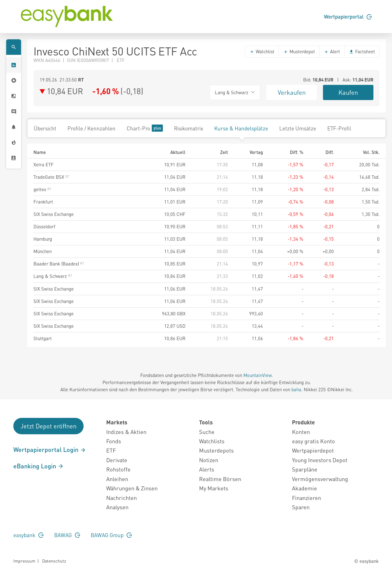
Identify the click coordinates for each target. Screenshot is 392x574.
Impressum (24, 561)
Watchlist (262, 51)
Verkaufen (292, 92)
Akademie (305, 488)
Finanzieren (307, 498)
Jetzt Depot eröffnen (48, 426)
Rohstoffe (118, 469)
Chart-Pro (145, 128)
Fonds (114, 441)
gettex (42, 189)
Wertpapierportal (348, 16)
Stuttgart (43, 338)
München (43, 251)
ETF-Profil (339, 128)
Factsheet (362, 51)
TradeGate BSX (51, 177)
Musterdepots (216, 450)
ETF (111, 450)
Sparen (301, 507)
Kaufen (348, 92)
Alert (332, 51)
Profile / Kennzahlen (91, 128)
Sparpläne (305, 469)
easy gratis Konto (314, 441)
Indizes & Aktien (126, 432)
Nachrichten (122, 498)
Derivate (117, 460)
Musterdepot (299, 51)
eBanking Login (39, 466)
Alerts (207, 469)
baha (296, 389)
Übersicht (45, 128)
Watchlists (212, 441)
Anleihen (117, 479)
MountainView (257, 375)
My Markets (214, 488)
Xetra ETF (44, 164)
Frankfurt (43, 202)
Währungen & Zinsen (132, 488)
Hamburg (43, 239)
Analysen (117, 507)
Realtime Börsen (220, 479)
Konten (301, 432)
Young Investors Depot (320, 460)
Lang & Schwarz (53, 276)
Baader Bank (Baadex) (59, 264)
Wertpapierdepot (313, 450)
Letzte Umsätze (298, 128)
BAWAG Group (111, 535)
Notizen (209, 460)
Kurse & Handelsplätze (241, 128)
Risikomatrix (189, 128)
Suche (207, 432)
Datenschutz (54, 561)
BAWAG (67, 535)
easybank (28, 535)
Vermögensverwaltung (320, 479)
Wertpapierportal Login (50, 449)
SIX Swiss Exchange (54, 214)
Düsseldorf (44, 226)
